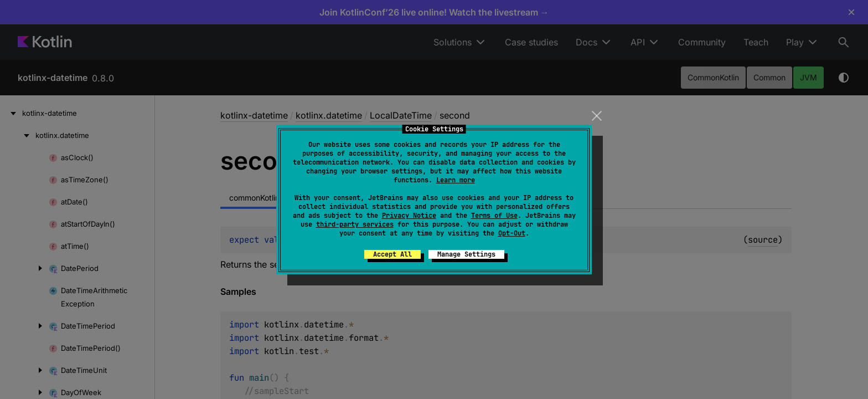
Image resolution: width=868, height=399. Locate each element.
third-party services (355, 224)
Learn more (456, 180)
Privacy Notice (409, 216)
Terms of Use (494, 216)
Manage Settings (466, 254)
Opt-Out (512, 233)
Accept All (392, 254)
